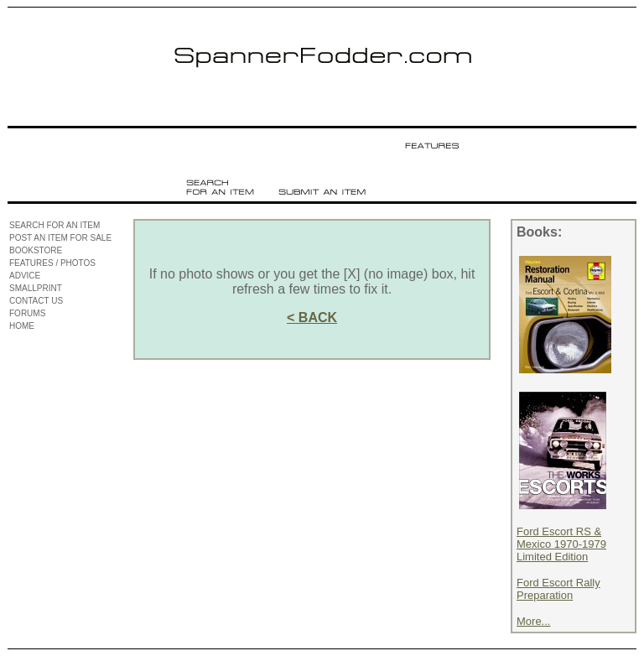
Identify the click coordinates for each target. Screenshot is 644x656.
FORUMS (27, 313)
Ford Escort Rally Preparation (558, 589)
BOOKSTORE (36, 250)
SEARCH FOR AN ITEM (55, 225)
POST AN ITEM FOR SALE (60, 238)
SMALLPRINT (36, 288)
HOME (22, 326)
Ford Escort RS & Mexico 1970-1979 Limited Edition (561, 544)
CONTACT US (36, 301)
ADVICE (25, 276)
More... (533, 621)
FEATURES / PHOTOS (52, 263)
